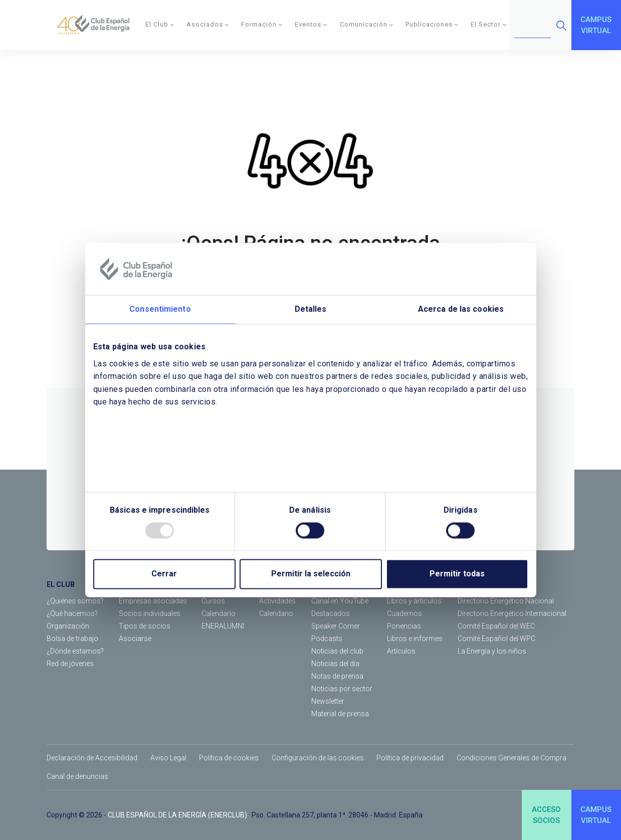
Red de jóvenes (70, 664)
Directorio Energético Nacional (506, 601)
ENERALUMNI (223, 626)
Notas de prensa (337, 676)
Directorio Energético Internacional (512, 613)
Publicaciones (432, 24)
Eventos (311, 24)
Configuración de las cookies (318, 758)
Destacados (331, 613)
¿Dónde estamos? (75, 651)
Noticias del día (335, 664)
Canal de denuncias (77, 776)
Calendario (219, 613)
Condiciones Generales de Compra (511, 758)
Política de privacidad (410, 758)
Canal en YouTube (340, 601)
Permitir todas (457, 574)
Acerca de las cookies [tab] (461, 309)
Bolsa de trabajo (72, 639)
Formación (262, 24)
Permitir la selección (311, 574)
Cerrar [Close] (164, 574)
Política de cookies (229, 758)
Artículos (401, 651)
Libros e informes (415, 639)
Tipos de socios (145, 626)
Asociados (208, 24)
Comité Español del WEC (496, 626)
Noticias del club (337, 651)
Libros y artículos (414, 601)
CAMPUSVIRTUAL (596, 25)
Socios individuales (150, 613)
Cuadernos (404, 613)
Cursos (213, 601)
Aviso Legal (168, 758)
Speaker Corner (336, 626)
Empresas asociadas (153, 601)
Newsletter (328, 701)
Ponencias (404, 626)
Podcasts (327, 639)
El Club (160, 24)
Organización (68, 626)
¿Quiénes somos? (75, 601)
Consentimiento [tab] (160, 309)
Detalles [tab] (311, 309)
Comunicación (367, 24)
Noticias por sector (342, 689)
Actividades (277, 601)
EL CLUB (61, 584)
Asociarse (135, 639)
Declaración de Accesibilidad (92, 758)
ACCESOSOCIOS (546, 815)
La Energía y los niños (492, 651)
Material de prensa (340, 714)
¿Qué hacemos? (72, 613)
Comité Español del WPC (496, 639)
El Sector (489, 24)
